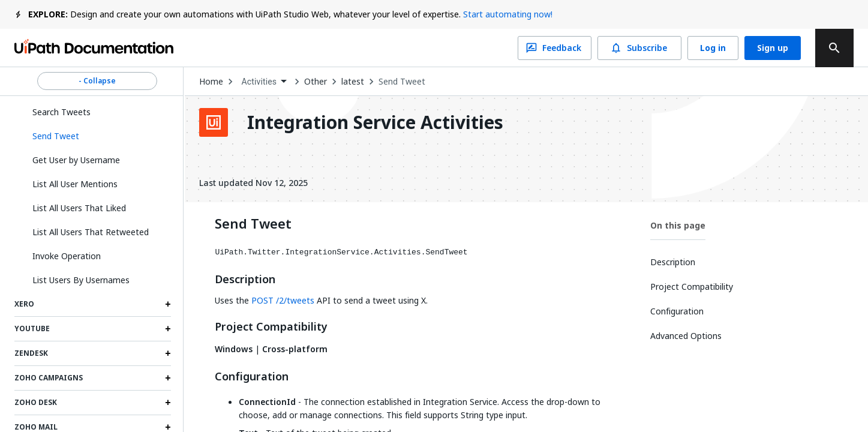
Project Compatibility (271, 327)
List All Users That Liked (79, 208)
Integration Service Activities (375, 122)
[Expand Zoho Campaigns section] (168, 378)
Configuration (252, 377)
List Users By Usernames (81, 280)
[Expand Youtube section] (168, 329)
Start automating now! (508, 14)
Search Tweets (61, 112)
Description (245, 280)
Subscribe (639, 48)
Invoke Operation (67, 256)
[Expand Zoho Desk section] (168, 403)
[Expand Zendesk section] (168, 353)
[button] (97, 136)
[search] (834, 48)
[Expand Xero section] (168, 304)
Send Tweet (402, 82)
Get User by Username (76, 160)
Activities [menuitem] (259, 82)
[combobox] (264, 82)
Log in (713, 48)
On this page (678, 225)
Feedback (555, 48)
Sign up (773, 48)
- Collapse (97, 81)
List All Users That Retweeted (91, 232)
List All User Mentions (75, 184)
